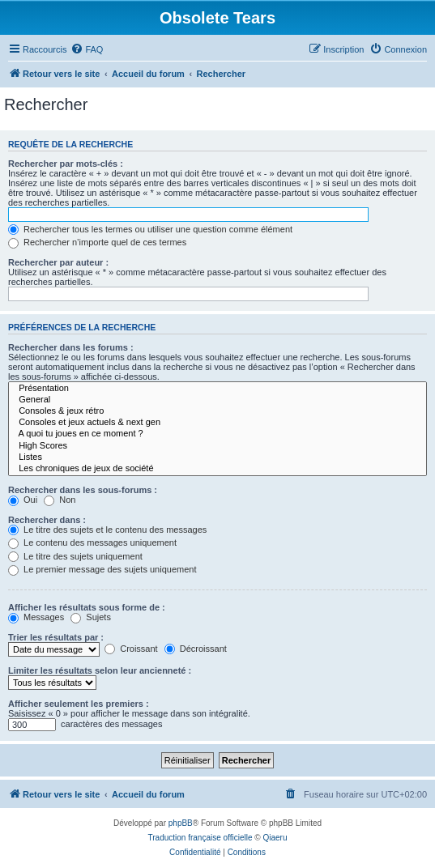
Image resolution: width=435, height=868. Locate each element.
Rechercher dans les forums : (71, 347)
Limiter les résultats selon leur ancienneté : (100, 670)
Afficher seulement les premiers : (79, 704)
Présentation (217, 389)
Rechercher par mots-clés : (66, 164)
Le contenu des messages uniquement (92, 542)
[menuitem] (87, 49)
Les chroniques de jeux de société (217, 469)
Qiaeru (275, 838)
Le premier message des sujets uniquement (102, 569)
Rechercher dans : (47, 520)
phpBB (181, 823)
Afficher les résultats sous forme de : (87, 607)
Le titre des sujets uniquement (75, 556)
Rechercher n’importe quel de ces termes (97, 242)
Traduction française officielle (200, 838)
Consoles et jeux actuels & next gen (217, 423)
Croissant (131, 649)
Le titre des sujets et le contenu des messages (107, 530)
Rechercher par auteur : (58, 262)
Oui (23, 500)
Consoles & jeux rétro (217, 411)
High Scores (217, 446)
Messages (36, 617)
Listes (217, 457)
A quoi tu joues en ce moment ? (217, 434)
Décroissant (196, 649)
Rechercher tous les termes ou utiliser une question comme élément (150, 229)
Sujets (91, 617)
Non (60, 500)
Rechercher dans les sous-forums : (83, 490)
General (217, 400)
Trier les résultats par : (56, 637)
